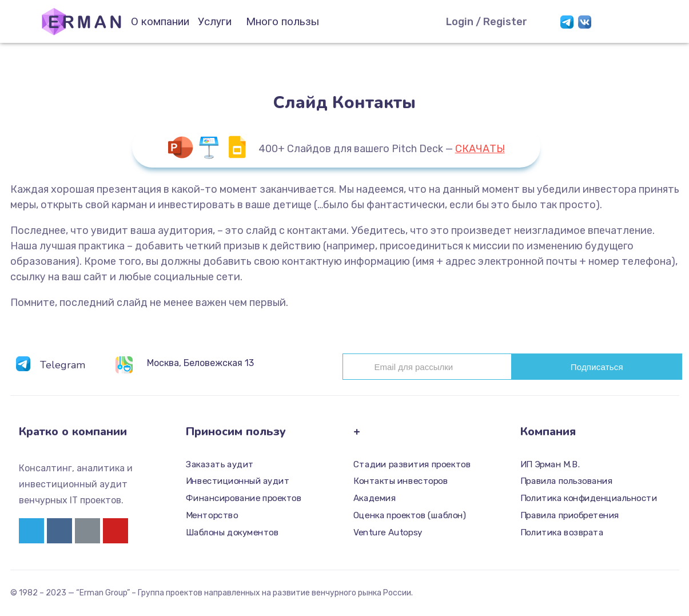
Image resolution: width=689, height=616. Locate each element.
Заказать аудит (220, 464)
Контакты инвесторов (401, 482)
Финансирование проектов (244, 498)
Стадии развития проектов (412, 464)
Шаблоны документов (232, 532)
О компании (160, 21)
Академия (375, 498)
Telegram (63, 365)
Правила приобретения (570, 515)
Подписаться (597, 367)
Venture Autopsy (388, 532)
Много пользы (282, 21)
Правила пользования (567, 482)
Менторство (212, 515)
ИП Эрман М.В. (550, 464)
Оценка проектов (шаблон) (410, 515)
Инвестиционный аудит (238, 482)
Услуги (215, 21)
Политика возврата (562, 532)
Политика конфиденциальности (589, 498)
